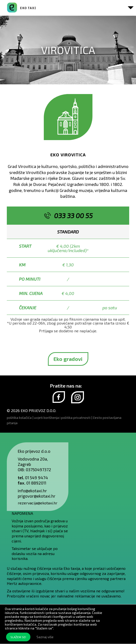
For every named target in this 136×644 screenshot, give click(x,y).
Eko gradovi (68, 359)
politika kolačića (19, 417)
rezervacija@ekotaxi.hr (38, 503)
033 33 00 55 (73, 215)
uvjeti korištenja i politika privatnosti (62, 417)
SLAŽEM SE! (18, 637)
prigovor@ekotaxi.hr (37, 496)
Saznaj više (45, 637)
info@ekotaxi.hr (32, 491)
